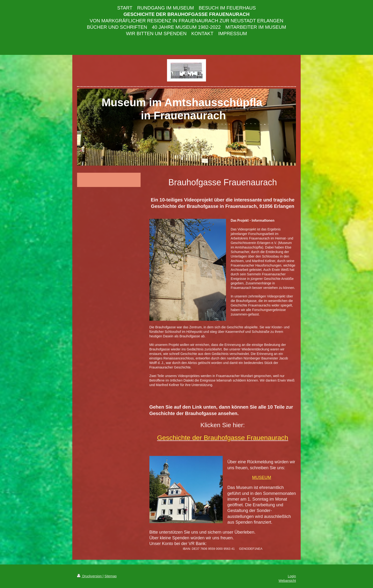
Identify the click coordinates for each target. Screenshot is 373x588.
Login (292, 576)
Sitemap (110, 576)
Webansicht (287, 581)
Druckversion (90, 576)
